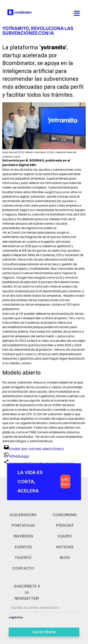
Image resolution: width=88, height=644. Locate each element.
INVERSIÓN (23, 536)
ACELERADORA (23, 515)
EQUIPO (65, 536)
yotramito (53, 47)
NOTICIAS (65, 547)
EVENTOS (23, 547)
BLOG (65, 558)
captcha (16, 617)
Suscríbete (44, 632)
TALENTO (23, 558)
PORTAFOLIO (23, 525)
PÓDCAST (65, 525)
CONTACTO (23, 568)
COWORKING (65, 515)
